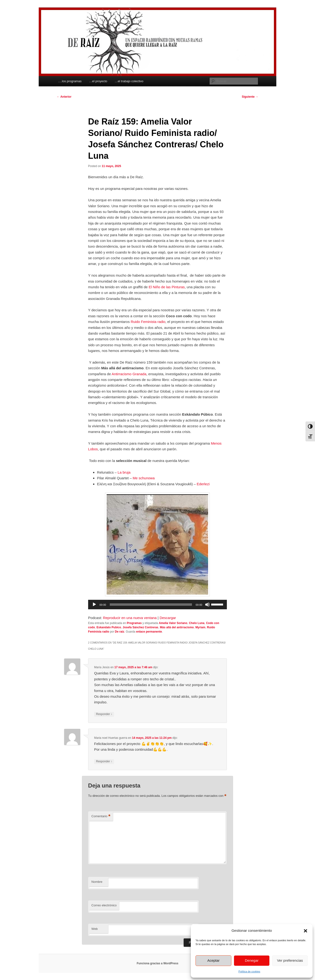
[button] (305, 931)
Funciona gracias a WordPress (157, 963)
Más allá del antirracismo (177, 627)
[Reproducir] (94, 605)
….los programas (70, 81)
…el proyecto (98, 81)
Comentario (101, 816)
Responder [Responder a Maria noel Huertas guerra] (104, 761)
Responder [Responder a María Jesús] (104, 714)
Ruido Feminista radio (148, 322)
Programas (134, 623)
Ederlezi (203, 484)
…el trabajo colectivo (129, 81)
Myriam (200, 627)
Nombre (97, 882)
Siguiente (250, 97)
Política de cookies (249, 971)
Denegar (252, 960)
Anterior (64, 97)
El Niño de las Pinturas (167, 287)
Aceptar (214, 960)
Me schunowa (144, 478)
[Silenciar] (207, 605)
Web (95, 929)
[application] (157, 605)
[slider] (151, 605)
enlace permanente (149, 632)
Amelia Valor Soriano (173, 623)
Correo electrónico (104, 905)
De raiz (120, 632)
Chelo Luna (197, 623)
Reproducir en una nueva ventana (130, 618)
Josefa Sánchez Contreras (140, 627)
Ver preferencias (290, 960)
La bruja (124, 472)
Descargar (168, 618)
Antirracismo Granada (129, 374)
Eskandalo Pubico (109, 627)
